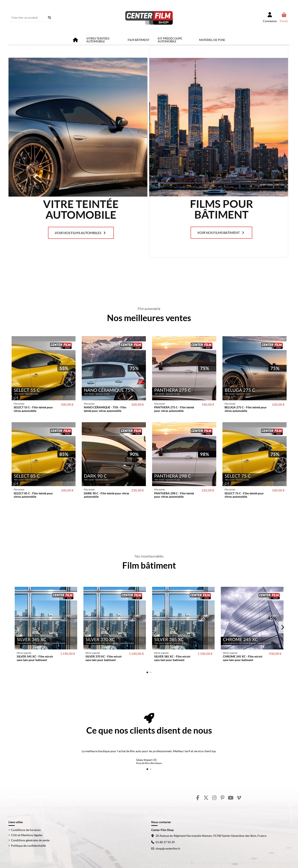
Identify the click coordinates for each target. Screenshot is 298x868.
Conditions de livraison (26, 830)
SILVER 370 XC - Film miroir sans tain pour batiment (104, 658)
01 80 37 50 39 (165, 842)
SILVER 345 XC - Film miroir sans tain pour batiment (35, 658)
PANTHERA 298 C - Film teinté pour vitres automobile (174, 495)
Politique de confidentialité (28, 846)
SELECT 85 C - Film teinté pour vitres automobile (33, 495)
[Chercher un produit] (49, 18)
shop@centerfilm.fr (168, 848)
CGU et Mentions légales (27, 835)
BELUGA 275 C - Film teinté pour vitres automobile (246, 409)
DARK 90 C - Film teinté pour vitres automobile (106, 495)
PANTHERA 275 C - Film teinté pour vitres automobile (174, 409)
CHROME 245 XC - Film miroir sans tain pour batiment (243, 658)
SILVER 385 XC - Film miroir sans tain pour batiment (172, 658)
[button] (147, 672)
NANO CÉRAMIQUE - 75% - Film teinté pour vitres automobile (105, 409)
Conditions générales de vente (30, 840)
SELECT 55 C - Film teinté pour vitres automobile (33, 409)
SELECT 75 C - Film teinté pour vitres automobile (244, 495)
